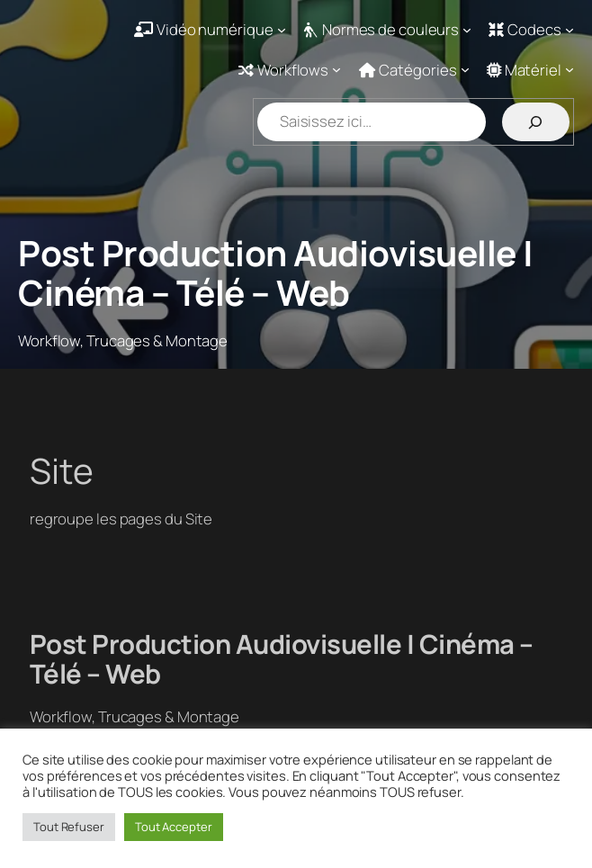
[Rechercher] (536, 122)
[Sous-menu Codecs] (531, 29)
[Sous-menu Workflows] (290, 70)
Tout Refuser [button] (69, 827)
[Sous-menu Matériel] (530, 70)
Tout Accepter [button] (174, 827)
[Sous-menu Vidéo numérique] (210, 29)
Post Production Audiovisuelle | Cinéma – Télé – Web (276, 273)
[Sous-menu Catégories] (414, 70)
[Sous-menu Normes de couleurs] (387, 29)
